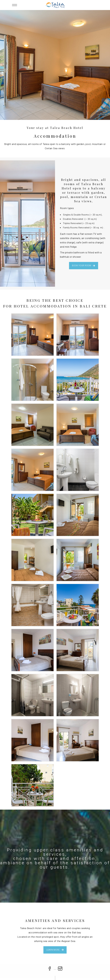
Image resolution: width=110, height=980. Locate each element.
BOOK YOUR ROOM (84, 266)
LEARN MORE (55, 950)
